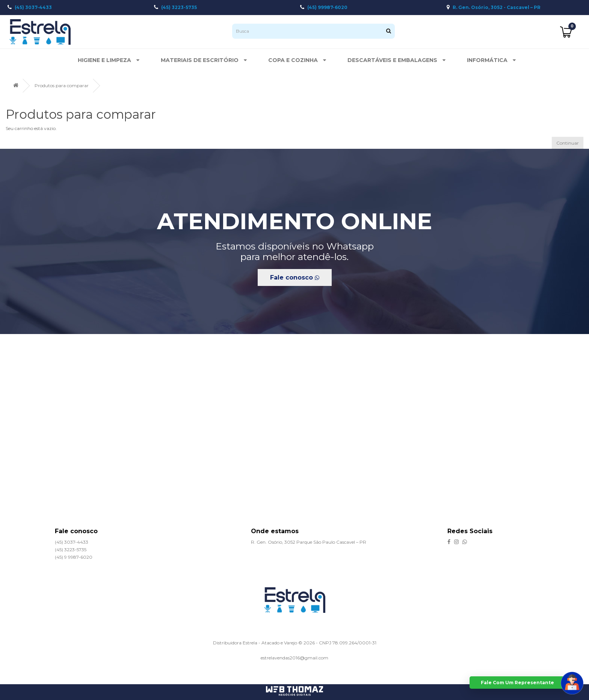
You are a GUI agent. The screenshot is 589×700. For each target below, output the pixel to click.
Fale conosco (295, 277)
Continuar (568, 143)
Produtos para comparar (62, 85)
